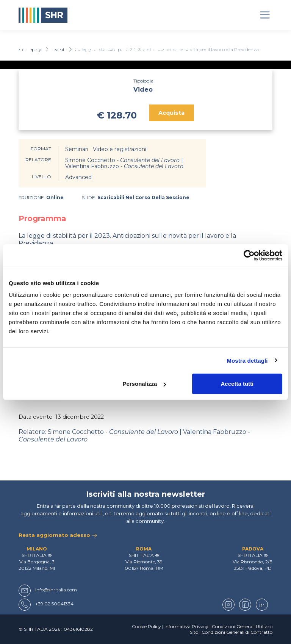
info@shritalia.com (56, 590)
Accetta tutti (237, 384)
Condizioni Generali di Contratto (237, 632)
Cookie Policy (146, 626)
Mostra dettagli (247, 360)
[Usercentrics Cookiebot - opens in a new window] (249, 255)
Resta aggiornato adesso (58, 535)
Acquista (171, 113)
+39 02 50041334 (54, 604)
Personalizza (144, 384)
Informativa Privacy (186, 626)
